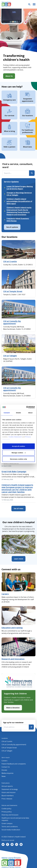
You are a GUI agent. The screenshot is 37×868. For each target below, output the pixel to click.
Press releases (7, 799)
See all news (18, 509)
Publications (6, 783)
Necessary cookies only (18, 459)
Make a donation (13, 708)
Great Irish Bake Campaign (14, 472)
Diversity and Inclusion (10, 815)
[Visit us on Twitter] (3, 844)
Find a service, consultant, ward (18, 166)
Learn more (19, 559)
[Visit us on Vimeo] (21, 844)
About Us (9, 76)
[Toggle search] (29, 4)
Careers (5, 594)
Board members (8, 796)
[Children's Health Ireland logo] (6, 4)
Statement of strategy (10, 789)
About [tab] (30, 413)
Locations (5, 738)
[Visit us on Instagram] (17, 844)
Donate (4, 770)
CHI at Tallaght (10, 356)
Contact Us (6, 767)
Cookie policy (6, 809)
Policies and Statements (9, 805)
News (4, 776)
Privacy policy (7, 812)
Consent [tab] (7, 413)
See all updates (12, 227)
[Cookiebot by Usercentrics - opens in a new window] (26, 407)
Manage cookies (19, 453)
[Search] (32, 173)
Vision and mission (9, 792)
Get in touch (6, 757)
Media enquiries (8, 773)
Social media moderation (11, 830)
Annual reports (7, 786)
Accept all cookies (18, 446)
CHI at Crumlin (10, 262)
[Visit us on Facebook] (8, 844)
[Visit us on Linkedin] (12, 844)
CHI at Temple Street (13, 291)
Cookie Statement (15, 437)
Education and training (12, 628)
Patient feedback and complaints (14, 764)
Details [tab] (19, 413)
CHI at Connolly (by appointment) (12, 322)
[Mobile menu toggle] (34, 4)
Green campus (7, 823)
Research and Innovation (13, 659)
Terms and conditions (10, 827)
